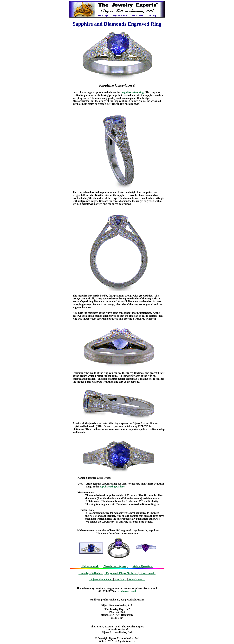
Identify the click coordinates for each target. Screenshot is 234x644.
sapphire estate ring (133, 92)
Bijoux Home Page (101, 579)
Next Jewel (147, 573)
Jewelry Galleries (91, 573)
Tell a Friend (90, 566)
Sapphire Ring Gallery (112, 487)
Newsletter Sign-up (115, 566)
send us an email (127, 591)
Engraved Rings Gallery (121, 573)
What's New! (136, 579)
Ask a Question (143, 566)
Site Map (120, 579)
